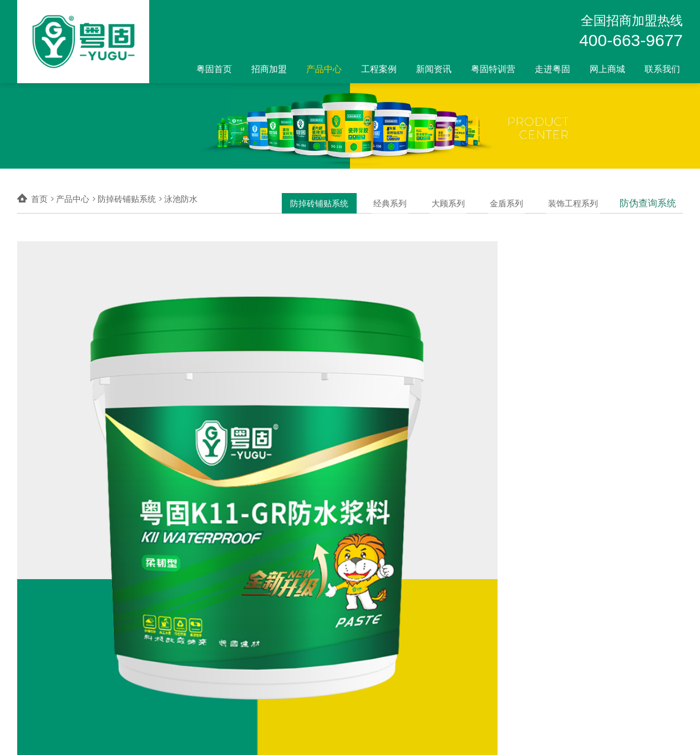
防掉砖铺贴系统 (335, 199)
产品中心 (324, 69)
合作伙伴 (332, 667)
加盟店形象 (204, 652)
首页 (39, 199)
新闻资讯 (434, 69)
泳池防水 (181, 199)
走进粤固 (552, 69)
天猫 (376, 638)
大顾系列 (458, 199)
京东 (376, 624)
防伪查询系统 (650, 199)
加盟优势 (200, 624)
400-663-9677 (631, 40)
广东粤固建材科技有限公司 (100, 737)
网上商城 (607, 69)
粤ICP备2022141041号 (214, 737)
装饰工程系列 (577, 199)
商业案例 (332, 624)
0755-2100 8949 (656, 737)
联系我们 (662, 69)
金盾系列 (514, 199)
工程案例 (379, 69)
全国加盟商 (204, 667)
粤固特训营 (493, 69)
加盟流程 (200, 638)
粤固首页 (214, 69)
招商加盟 (269, 69)
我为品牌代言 (207, 681)
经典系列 (403, 199)
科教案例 (332, 638)
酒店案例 (332, 652)
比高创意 (509, 738)
